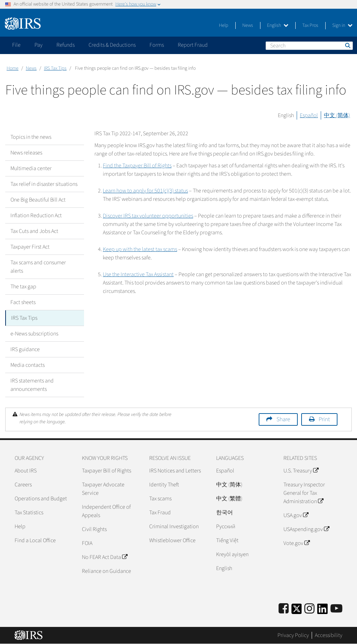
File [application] (16, 45)
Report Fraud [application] (193, 45)
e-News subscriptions (34, 334)
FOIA (87, 543)
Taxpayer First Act (30, 247)
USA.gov (296, 515)
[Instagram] (309, 609)
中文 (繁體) (229, 499)
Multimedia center (31, 168)
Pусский (226, 526)
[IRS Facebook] (284, 609)
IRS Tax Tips (55, 68)
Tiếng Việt (227, 540)
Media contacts (28, 365)
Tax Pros (310, 25)
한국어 (225, 513)
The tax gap (23, 287)
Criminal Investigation (174, 526)
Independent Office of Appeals (106, 511)
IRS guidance (25, 349)
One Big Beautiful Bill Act (38, 200)
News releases (26, 153)
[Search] (309, 46)
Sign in (342, 25)
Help (224, 25)
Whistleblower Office (172, 540)
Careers (23, 485)
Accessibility (329, 635)
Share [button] (283, 419)
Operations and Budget (41, 499)
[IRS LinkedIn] (322, 611)
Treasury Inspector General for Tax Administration (304, 493)
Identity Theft (164, 485)
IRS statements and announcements (32, 385)
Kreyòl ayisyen (232, 554)
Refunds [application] (66, 45)
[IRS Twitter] (297, 611)
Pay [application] (39, 45)
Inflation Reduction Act (36, 215)
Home (13, 68)
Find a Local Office (35, 540)
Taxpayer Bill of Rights (107, 471)
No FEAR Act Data (105, 557)
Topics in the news (31, 137)
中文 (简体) (337, 115)
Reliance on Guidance (107, 571)
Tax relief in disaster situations (44, 184)
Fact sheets (23, 302)
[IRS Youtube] (336, 609)
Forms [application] (157, 45)
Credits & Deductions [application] (112, 45)
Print (324, 419)
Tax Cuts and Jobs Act (34, 231)
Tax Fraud (160, 513)
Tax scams (160, 499)
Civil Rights (94, 529)
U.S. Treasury (301, 471)
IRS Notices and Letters (175, 471)
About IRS (26, 471)
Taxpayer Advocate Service (103, 489)
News (248, 25)
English (278, 25)
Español (309, 115)
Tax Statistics (29, 513)
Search (347, 45)
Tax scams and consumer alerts (38, 267)
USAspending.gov (306, 529)
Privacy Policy (293, 635)
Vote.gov (297, 543)
